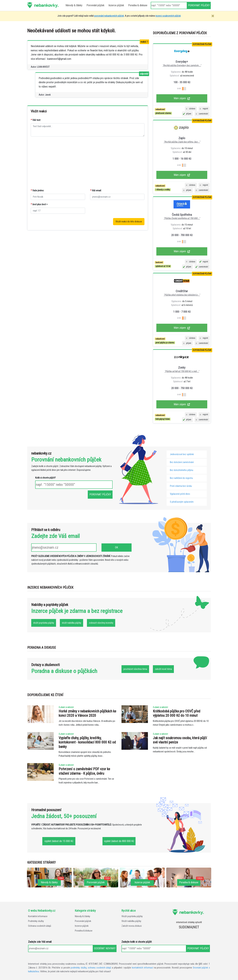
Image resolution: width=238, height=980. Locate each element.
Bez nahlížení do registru (181, 478)
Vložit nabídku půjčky (131, 921)
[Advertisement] (88, 163)
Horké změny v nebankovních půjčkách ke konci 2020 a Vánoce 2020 (87, 713)
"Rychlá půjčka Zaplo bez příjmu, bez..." (182, 142)
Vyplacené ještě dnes (180, 494)
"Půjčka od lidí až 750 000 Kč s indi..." (182, 371)
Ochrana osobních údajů (40, 926)
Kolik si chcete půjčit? (45, 478)
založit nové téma (163, 669)
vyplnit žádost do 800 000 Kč (119, 841)
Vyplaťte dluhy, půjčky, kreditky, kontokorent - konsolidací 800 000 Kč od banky (87, 742)
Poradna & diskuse (84, 931)
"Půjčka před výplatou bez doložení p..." (182, 295)
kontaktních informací (142, 968)
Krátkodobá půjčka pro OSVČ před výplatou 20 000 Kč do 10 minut (177, 713)
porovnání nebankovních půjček (109, 16)
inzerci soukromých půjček (168, 16)
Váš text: (36, 120)
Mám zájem (182, 98)
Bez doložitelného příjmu (182, 470)
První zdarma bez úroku (181, 486)
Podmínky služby (36, 921)
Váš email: (96, 191)
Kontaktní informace (38, 916)
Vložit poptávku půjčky (132, 916)
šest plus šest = (39, 204)
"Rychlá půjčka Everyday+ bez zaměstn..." (182, 65)
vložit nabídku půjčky (71, 623)
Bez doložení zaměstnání (182, 462)
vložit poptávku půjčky (44, 623)
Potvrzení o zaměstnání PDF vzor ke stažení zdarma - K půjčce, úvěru (84, 771)
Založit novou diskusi (132, 926)
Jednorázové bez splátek (182, 454)
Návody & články (82, 916)
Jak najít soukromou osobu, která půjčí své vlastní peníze (180, 740)
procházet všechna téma (135, 669)
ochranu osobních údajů (99, 968)
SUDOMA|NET (189, 927)
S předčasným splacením (182, 502)
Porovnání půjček (83, 921)
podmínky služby (79, 968)
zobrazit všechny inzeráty (101, 623)
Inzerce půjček (82, 926)
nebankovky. (46, 5)
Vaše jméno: (37, 191)
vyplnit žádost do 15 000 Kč (59, 841)
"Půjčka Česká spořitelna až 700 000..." (182, 218)
